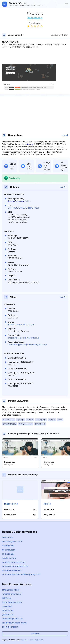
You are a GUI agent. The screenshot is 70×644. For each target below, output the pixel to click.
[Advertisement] (35, 56)
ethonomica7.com (11, 590)
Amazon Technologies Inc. (19, 201)
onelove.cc (7, 606)
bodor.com (7, 537)
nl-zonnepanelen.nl (12, 570)
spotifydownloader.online (14, 623)
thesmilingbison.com (12, 602)
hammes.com (9, 550)
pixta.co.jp (29, 144)
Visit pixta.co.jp (35, 18)
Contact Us (35, 634)
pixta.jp (47, 504)
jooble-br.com (9, 558)
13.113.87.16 (23, 208)
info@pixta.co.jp (15, 338)
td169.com (7, 598)
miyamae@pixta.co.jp (38, 344)
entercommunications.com (15, 566)
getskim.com (8, 614)
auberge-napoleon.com (14, 562)
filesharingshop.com (12, 542)
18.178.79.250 (34, 208)
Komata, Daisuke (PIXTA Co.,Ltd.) (22, 324)
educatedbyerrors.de (12, 619)
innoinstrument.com (12, 594)
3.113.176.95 (13, 208)
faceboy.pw (8, 610)
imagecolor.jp (11, 504)
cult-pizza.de (8, 554)
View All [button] (65, 135)
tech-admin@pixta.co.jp (18, 344)
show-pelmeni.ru (10, 627)
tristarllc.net (8, 546)
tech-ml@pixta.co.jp (31, 338)
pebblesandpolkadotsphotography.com (21, 574)
